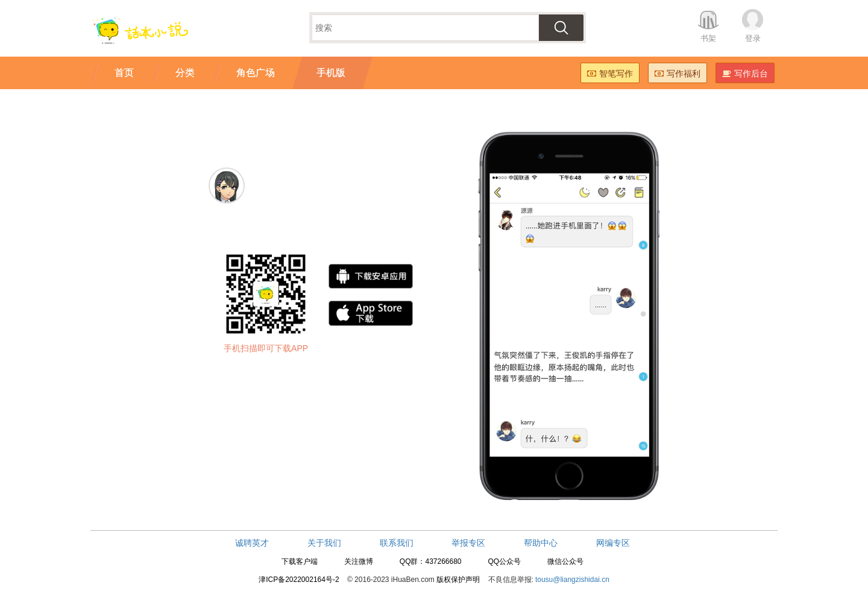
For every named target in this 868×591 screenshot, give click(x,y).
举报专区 (468, 543)
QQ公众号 (504, 561)
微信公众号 (565, 561)
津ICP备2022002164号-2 (299, 580)
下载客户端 (300, 561)
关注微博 (359, 561)
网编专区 (613, 543)
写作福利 (678, 73)
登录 (753, 38)
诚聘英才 (252, 543)
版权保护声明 (458, 580)
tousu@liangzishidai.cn (572, 580)
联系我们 (397, 543)
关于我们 (324, 543)
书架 (708, 38)
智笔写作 (610, 73)
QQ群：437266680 (431, 561)
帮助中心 (541, 543)
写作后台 (745, 73)
